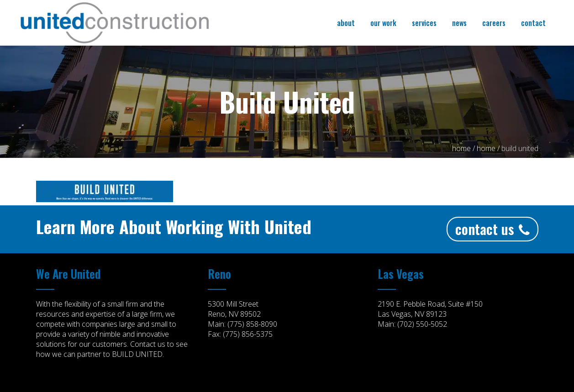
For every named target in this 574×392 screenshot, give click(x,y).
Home (461, 148)
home (486, 148)
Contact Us (492, 229)
